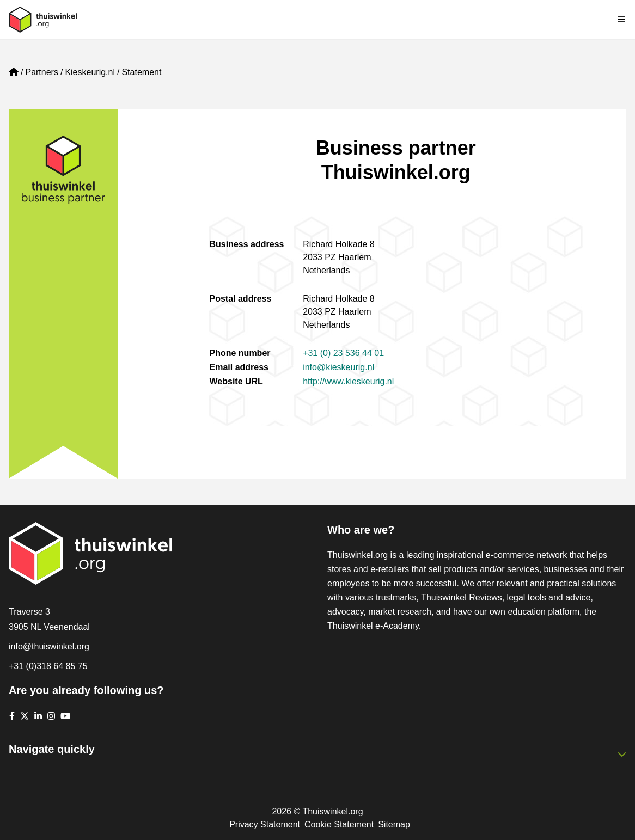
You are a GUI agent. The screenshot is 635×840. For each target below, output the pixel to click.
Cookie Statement (339, 824)
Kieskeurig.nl (90, 72)
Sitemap (394, 824)
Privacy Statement (265, 824)
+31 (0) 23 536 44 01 (343, 353)
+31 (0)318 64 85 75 (48, 666)
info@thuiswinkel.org (49, 646)
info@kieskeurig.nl (338, 367)
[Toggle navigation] (622, 20)
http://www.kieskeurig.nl (348, 381)
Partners (41, 72)
